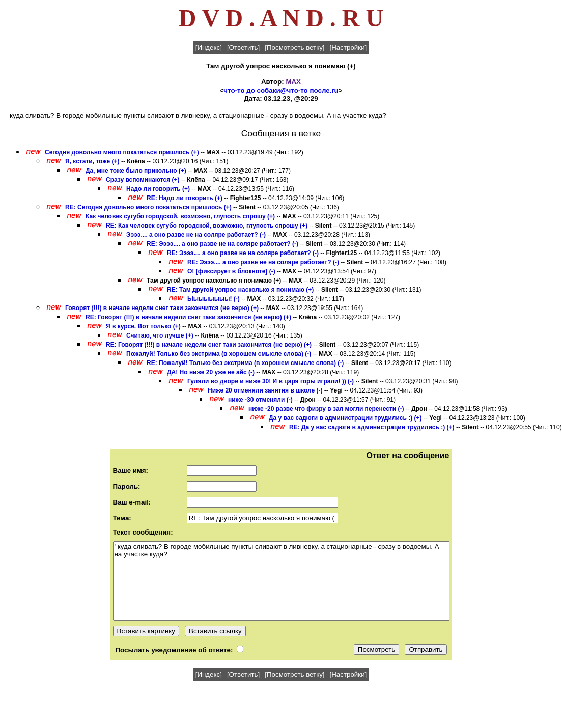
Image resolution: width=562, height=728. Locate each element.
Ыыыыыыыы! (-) (214, 299)
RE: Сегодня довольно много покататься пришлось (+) (148, 207)
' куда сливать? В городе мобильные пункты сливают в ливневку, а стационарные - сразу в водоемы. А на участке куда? (281, 581)
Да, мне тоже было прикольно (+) (136, 171)
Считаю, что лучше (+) (160, 335)
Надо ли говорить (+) (158, 189)
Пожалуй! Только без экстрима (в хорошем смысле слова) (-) (219, 354)
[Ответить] (243, 48)
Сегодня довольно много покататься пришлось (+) (122, 152)
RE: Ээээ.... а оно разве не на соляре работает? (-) (222, 244)
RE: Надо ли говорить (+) (185, 198)
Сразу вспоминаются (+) (143, 180)
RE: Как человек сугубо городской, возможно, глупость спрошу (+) (207, 226)
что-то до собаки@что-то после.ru (281, 90)
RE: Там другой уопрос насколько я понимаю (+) (240, 290)
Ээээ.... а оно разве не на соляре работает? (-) (196, 235)
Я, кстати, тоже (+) (92, 161)
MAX (293, 82)
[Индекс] (209, 48)
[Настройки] (348, 48)
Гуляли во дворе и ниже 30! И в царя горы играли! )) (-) (271, 381)
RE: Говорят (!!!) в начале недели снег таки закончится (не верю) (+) (188, 317)
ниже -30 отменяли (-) (260, 400)
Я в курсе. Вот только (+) (143, 326)
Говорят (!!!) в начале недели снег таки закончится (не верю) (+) (162, 308)
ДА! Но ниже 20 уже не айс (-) (211, 372)
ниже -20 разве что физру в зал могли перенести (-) (326, 409)
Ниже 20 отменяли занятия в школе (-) (265, 390)
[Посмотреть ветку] (294, 48)
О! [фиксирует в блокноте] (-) (231, 271)
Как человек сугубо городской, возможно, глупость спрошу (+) (180, 216)
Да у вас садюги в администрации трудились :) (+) (345, 418)
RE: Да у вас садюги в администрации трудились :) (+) (372, 427)
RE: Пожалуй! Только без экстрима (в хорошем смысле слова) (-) (245, 363)
